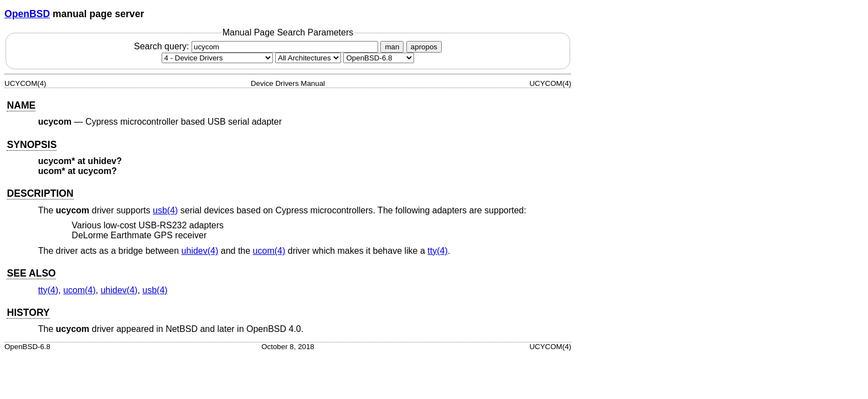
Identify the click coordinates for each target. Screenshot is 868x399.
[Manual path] (379, 58)
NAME (21, 105)
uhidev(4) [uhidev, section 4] (200, 251)
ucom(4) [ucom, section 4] (269, 251)
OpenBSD (27, 14)
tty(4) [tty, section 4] (437, 251)
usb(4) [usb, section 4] (165, 210)
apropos (424, 47)
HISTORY (28, 313)
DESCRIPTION (40, 193)
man (392, 47)
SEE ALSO (31, 273)
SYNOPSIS (32, 145)
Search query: (257, 46)
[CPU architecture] (308, 58)
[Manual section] (217, 58)
